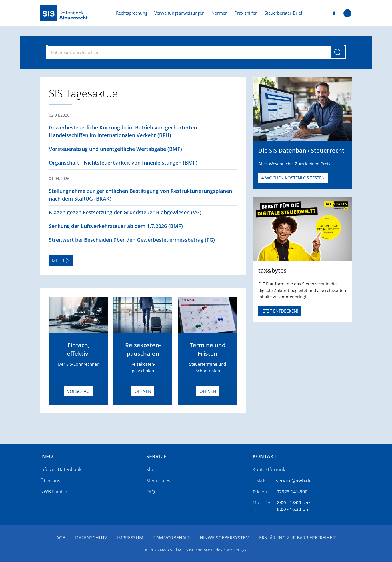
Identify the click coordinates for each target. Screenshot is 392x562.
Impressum (130, 538)
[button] (334, 13)
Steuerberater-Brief (283, 13)
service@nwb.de (294, 481)
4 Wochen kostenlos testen (293, 178)
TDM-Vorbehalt (171, 538)
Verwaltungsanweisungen (179, 13)
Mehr (61, 261)
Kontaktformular (271, 469)
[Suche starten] (338, 52)
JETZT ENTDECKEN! (280, 311)
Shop (152, 469)
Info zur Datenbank (61, 469)
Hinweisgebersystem (225, 538)
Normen (220, 13)
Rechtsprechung (132, 13)
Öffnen (143, 391)
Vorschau (78, 391)
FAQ (151, 492)
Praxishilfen (246, 13)
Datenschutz (91, 538)
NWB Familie (54, 492)
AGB (61, 538)
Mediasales (158, 481)
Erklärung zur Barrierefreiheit (298, 538)
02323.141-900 (292, 492)
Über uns (50, 481)
